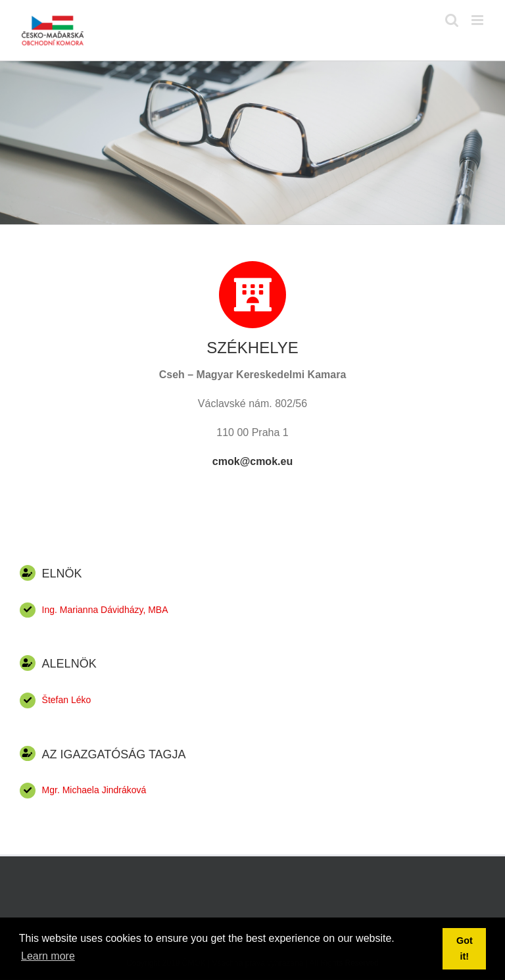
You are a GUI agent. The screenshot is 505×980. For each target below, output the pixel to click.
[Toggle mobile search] (452, 20)
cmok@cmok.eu (252, 461)
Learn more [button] (48, 956)
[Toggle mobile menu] (478, 20)
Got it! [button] (465, 948)
